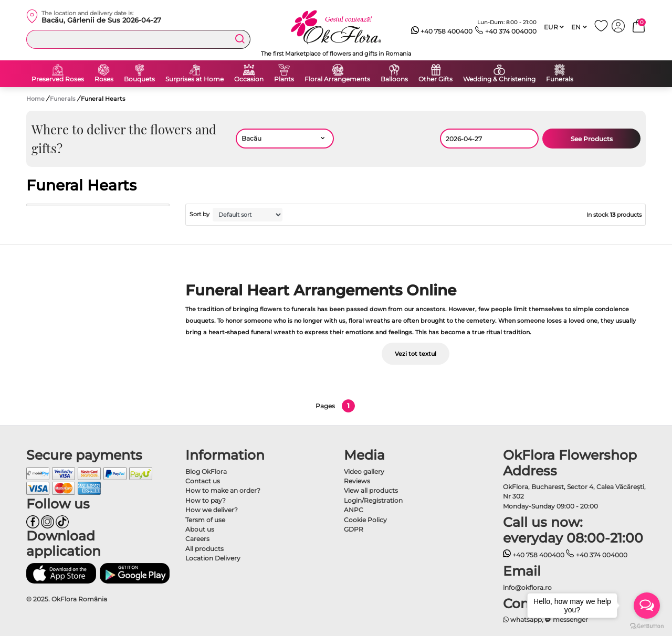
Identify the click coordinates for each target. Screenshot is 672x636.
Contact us (203, 481)
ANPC (354, 510)
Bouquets (139, 79)
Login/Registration (373, 500)
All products (204, 549)
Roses (104, 79)
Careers (197, 539)
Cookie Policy (365, 520)
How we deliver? (212, 510)
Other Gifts (435, 79)
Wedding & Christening (499, 79)
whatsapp (523, 619)
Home (35, 99)
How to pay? (206, 500)
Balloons (394, 79)
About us (200, 529)
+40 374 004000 (506, 31)
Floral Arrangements (337, 79)
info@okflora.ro (527, 587)
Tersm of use (205, 520)
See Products (592, 139)
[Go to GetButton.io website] (647, 626)
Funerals (560, 79)
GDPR (354, 529)
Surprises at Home (195, 79)
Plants (284, 79)
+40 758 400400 (442, 31)
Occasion (249, 79)
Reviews (357, 481)
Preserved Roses (58, 79)
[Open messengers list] (647, 606)
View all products (371, 490)
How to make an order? (223, 490)
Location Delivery (213, 558)
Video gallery (364, 471)
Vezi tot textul (416, 354)
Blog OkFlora (206, 471)
